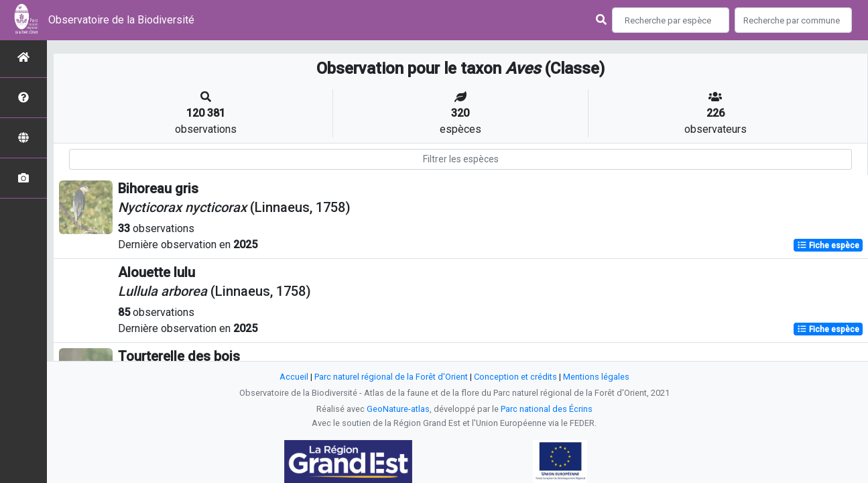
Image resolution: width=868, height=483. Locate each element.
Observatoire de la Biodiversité (121, 20)
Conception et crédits (515, 377)
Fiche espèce (828, 246)
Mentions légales (596, 377)
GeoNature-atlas (398, 409)
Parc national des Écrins (547, 409)
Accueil (294, 377)
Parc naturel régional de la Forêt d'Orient (391, 377)
